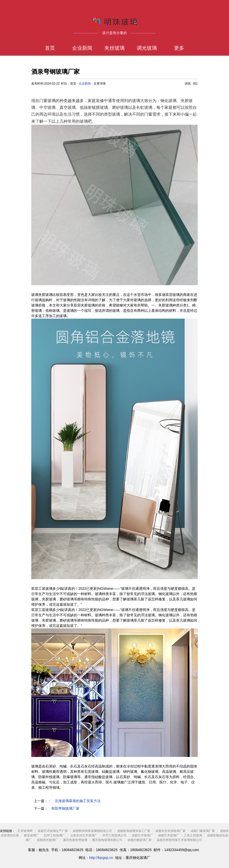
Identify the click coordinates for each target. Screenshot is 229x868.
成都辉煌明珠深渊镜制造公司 (92, 831)
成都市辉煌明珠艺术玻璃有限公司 (179, 840)
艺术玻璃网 (25, 831)
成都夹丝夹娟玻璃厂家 (170, 831)
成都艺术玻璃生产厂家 (53, 831)
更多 (179, 48)
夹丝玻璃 (115, 48)
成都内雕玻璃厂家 (139, 840)
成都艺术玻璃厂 (142, 835)
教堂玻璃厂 (32, 835)
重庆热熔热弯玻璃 (75, 840)
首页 (50, 48)
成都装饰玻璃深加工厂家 (134, 831)
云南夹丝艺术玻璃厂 (84, 835)
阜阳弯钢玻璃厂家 (65, 808)
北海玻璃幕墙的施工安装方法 (78, 801)
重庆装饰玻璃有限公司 (107, 840)
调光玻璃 (147, 48)
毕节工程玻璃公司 (115, 835)
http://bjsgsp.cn (101, 858)
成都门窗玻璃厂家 (203, 831)
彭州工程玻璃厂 (54, 835)
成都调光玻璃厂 (47, 840)
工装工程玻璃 (193, 835)
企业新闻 (82, 48)
